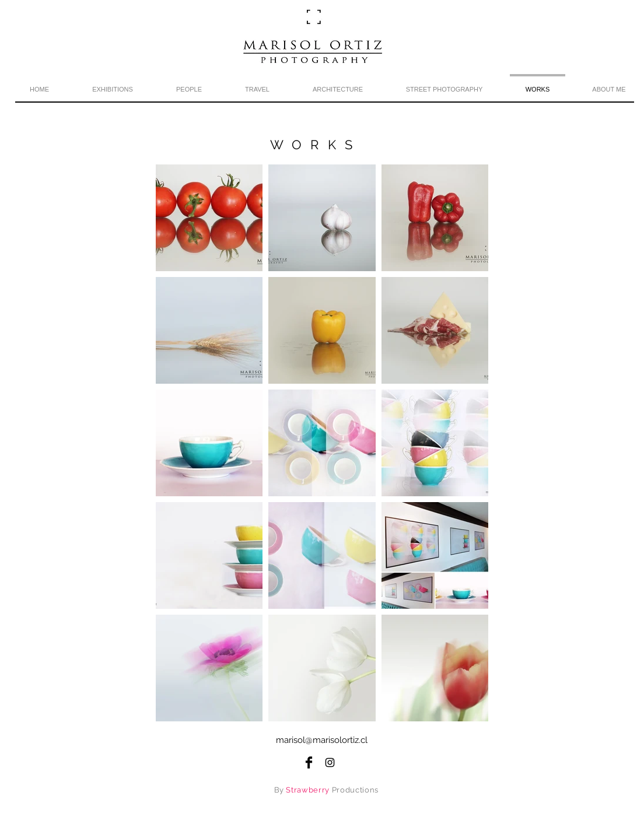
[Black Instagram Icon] (330, 762)
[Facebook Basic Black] (309, 762)
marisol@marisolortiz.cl (322, 740)
